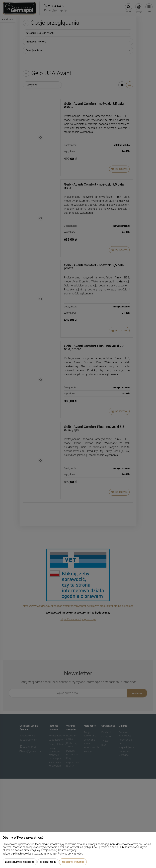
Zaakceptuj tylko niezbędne (20, 862)
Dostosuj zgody (48, 862)
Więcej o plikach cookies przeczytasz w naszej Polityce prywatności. (43, 854)
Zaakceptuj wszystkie (73, 862)
